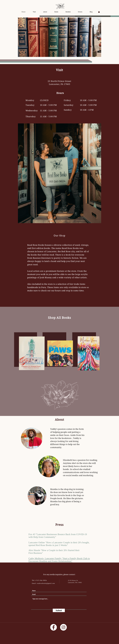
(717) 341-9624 (41, 580)
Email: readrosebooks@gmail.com (43, 583)
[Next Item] (98, 37)
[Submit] (59, 610)
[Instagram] (63, 627)
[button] (99, 12)
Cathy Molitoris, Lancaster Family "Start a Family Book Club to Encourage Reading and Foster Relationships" (59, 560)
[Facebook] (54, 627)
